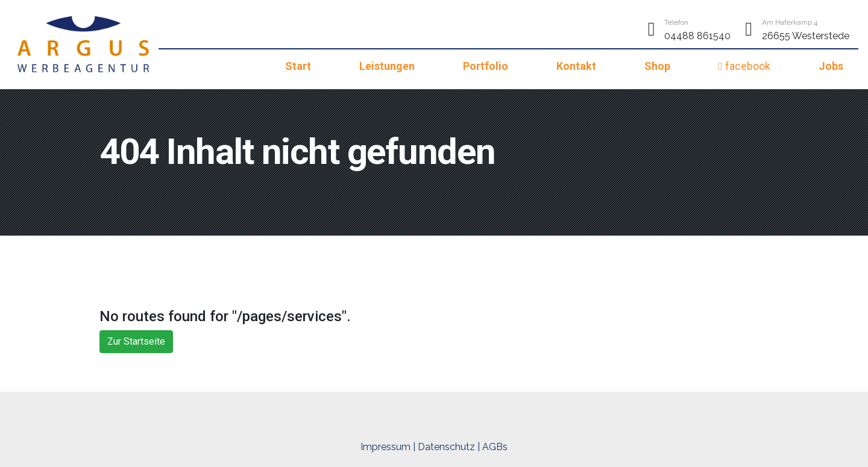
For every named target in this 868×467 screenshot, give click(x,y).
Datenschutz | (449, 447)
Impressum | (388, 447)
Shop (657, 66)
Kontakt (576, 66)
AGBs (495, 447)
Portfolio (486, 66)
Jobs (831, 66)
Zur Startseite (136, 341)
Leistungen (387, 66)
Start (298, 66)
